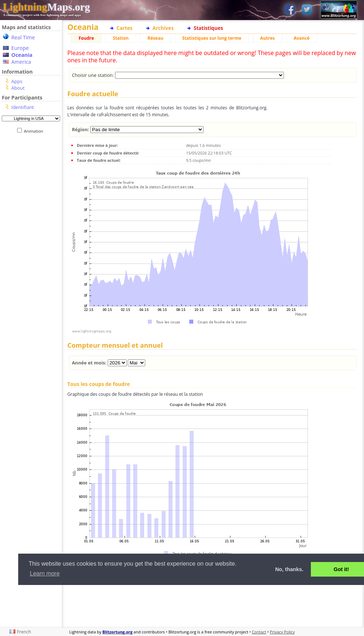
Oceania (22, 55)
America (21, 62)
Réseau (155, 38)
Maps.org (46, 7)
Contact (259, 632)
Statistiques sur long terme (212, 38)
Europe (20, 48)
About (18, 88)
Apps (17, 81)
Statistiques (208, 28)
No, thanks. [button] (289, 569)
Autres (268, 38)
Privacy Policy (282, 632)
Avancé (302, 38)
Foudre (86, 38)
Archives (163, 28)
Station (121, 38)
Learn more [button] (45, 573)
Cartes (124, 28)
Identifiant (23, 107)
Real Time (23, 37)
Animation (35, 131)
